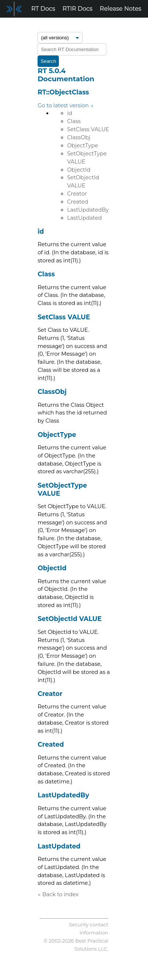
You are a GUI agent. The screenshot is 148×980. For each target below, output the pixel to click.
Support (64, 26)
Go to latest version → (66, 105)
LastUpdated (84, 218)
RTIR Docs (77, 9)
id (70, 113)
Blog (38, 26)
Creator (77, 194)
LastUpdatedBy (88, 210)
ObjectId (79, 170)
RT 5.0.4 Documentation (66, 75)
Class (74, 121)
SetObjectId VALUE (70, 619)
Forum (14, 26)
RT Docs (43, 9)
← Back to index (58, 894)
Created (78, 202)
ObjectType (82, 146)
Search (48, 61)
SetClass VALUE (88, 129)
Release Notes (121, 9)
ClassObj (79, 137)
